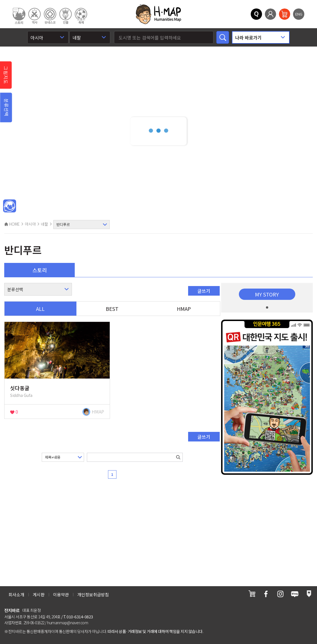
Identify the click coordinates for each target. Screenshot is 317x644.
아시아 (30, 224)
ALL (40, 309)
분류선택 (6, 107)
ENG (299, 14)
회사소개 (16, 594)
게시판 (39, 594)
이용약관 (61, 594)
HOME (12, 224)
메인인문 (10, 206)
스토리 (40, 270)
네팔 (45, 224)
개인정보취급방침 (93, 594)
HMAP (184, 309)
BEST (112, 309)
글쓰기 (204, 291)
